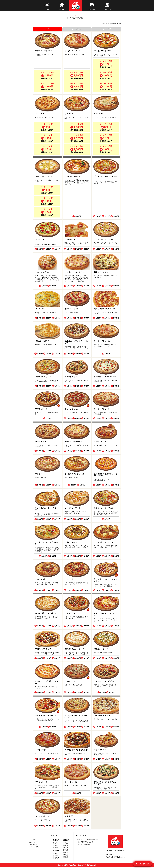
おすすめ (32, 843)
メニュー (32, 841)
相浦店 (55, 847)
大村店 (55, 855)
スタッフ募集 (34, 848)
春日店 (55, 844)
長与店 (66, 851)
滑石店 (66, 849)
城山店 (66, 847)
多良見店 (56, 859)
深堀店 (66, 858)
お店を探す (33, 846)
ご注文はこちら (143, 864)
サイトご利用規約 (84, 846)
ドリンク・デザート (107, 30)
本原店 (66, 844)
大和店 (55, 849)
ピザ (47, 30)
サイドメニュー (77, 30)
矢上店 (66, 854)
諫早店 (55, 857)
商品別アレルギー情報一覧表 (88, 841)
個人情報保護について (85, 843)
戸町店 (66, 856)
